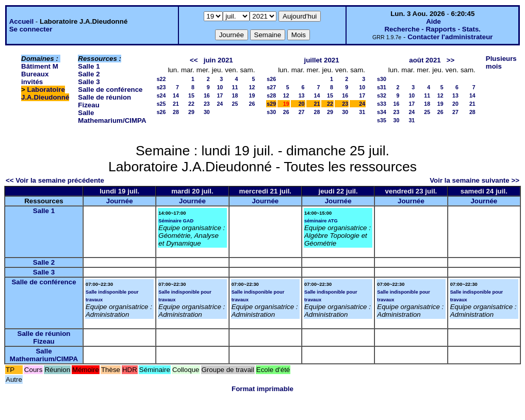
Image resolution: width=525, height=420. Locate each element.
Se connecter (31, 29)
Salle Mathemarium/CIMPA (112, 117)
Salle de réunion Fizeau (44, 337)
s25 (161, 104)
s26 (161, 112)
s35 (382, 120)
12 (252, 87)
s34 (382, 112)
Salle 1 (89, 66)
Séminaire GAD (176, 221)
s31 (382, 87)
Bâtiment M (40, 66)
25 (235, 104)
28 (176, 112)
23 (207, 104)
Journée (120, 201)
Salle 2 (89, 74)
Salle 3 (89, 82)
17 (220, 95)
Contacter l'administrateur (450, 37)
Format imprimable (262, 389)
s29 (271, 104)
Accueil (21, 21)
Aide (433, 21)
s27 (271, 87)
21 (176, 104)
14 (176, 95)
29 (191, 112)
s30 (271, 112)
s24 (161, 95)
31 (362, 112)
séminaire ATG (321, 221)
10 (220, 87)
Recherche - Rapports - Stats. (432, 29)
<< (194, 60)
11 (235, 87)
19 (252, 95)
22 (191, 104)
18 (235, 95)
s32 (382, 95)
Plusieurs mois (501, 62)
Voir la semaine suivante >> (474, 180)
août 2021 (425, 60)
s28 (271, 95)
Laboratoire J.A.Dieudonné (45, 93)
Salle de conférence (110, 90)
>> (451, 60)
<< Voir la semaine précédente (55, 180)
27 (302, 112)
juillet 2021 (322, 60)
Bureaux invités (35, 78)
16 (207, 95)
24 (220, 104)
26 (252, 104)
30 (207, 112)
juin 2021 (218, 60)
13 (302, 95)
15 (191, 95)
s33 (382, 104)
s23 (161, 87)
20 (302, 104)
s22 (161, 79)
